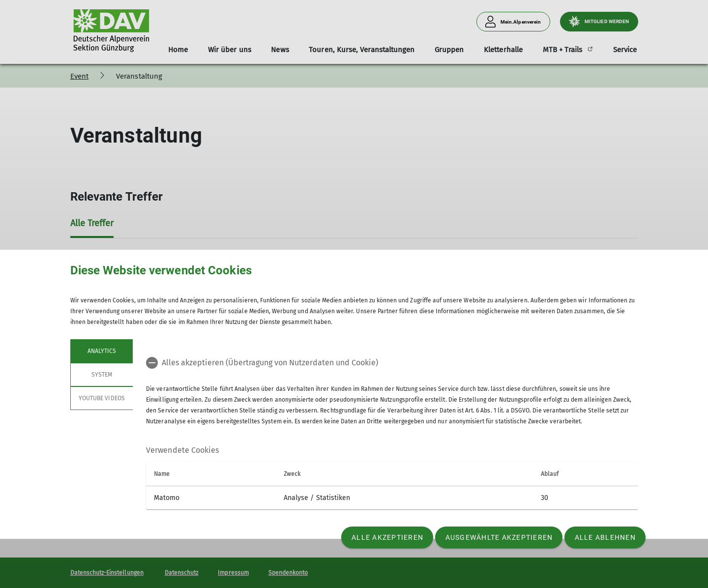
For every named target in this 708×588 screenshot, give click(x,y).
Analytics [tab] (101, 351)
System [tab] (101, 375)
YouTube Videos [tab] (102, 398)
